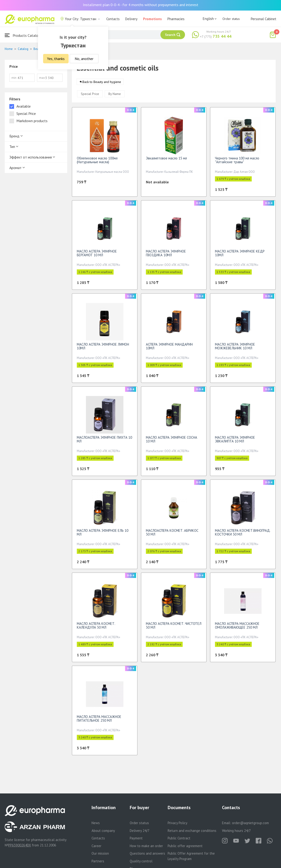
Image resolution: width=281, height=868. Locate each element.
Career (96, 846)
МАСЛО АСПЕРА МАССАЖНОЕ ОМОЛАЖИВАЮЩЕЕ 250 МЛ (237, 628)
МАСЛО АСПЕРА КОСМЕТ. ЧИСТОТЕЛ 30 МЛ (174, 628)
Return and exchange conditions (192, 831)
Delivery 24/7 (140, 831)
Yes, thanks (56, 59)
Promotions (152, 19)
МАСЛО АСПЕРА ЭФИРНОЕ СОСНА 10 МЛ (172, 442)
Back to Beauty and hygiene (102, 84)
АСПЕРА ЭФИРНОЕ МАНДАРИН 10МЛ (169, 349)
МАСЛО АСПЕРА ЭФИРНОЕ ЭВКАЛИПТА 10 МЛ (235, 442)
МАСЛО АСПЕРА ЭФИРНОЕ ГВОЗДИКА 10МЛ (166, 255)
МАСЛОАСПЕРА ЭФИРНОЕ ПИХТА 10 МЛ (104, 442)
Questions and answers (147, 853)
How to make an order (146, 846)
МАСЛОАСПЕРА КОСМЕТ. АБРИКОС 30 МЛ (172, 535)
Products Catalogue (24, 35)
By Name (115, 96)
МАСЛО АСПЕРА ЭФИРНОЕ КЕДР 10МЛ (240, 255)
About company (103, 831)
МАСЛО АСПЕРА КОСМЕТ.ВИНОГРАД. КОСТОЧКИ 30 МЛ (243, 535)
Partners (98, 861)
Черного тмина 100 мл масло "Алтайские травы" (237, 162)
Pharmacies (176, 19)
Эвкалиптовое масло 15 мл (166, 160)
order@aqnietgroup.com (250, 823)
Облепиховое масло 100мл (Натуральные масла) (97, 162)
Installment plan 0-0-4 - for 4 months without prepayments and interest (141, 5)
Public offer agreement (185, 846)
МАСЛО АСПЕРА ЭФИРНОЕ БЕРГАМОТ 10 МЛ (97, 255)
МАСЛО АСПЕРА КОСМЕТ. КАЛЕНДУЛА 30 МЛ (96, 628)
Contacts (113, 19)
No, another (84, 59)
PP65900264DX (20, 845)
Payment (136, 838)
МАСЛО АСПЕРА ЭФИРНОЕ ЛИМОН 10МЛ (103, 349)
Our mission (100, 853)
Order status (231, 19)
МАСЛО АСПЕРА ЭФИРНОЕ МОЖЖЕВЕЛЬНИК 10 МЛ (235, 349)
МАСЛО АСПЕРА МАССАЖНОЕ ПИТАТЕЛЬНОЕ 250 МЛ (99, 721)
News (96, 823)
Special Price (90, 96)
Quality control (141, 861)
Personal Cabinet (264, 19)
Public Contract (179, 838)
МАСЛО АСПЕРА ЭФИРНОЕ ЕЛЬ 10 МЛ (103, 535)
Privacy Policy (177, 823)
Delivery (131, 19)
